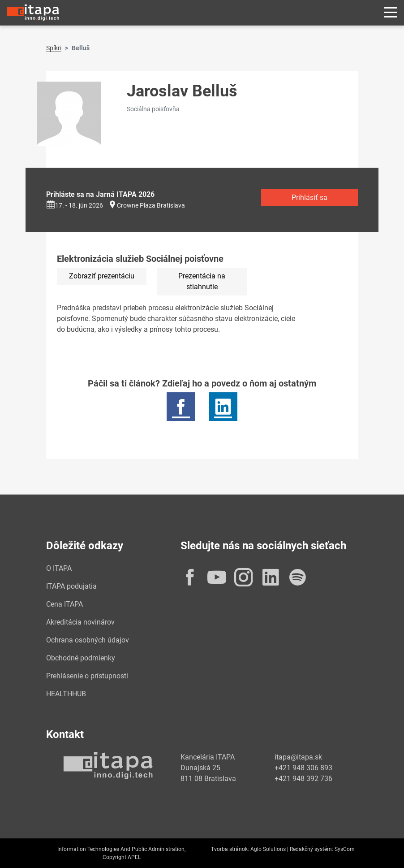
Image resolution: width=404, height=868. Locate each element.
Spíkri (54, 48)
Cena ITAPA (64, 604)
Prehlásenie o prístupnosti (87, 676)
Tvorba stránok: (230, 849)
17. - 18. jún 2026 (75, 205)
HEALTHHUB (66, 694)
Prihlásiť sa (309, 197)
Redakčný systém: (312, 849)
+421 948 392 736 (303, 779)
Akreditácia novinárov (80, 622)
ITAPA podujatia (71, 586)
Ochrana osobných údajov (88, 640)
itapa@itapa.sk (298, 757)
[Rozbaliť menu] (391, 13)
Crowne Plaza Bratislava (151, 205)
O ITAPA (59, 568)
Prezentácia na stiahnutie (202, 281)
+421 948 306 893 (303, 768)
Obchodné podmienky (81, 658)
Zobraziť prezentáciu (102, 276)
